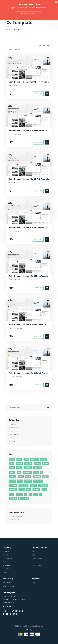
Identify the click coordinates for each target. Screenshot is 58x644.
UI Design (14, 431)
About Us (6, 551)
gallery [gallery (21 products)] (12, 472)
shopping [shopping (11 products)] (36, 490)
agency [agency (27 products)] (12, 459)
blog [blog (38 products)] (26, 459)
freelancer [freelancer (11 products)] (38, 468)
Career (5, 572)
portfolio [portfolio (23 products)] (13, 485)
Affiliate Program (8, 586)
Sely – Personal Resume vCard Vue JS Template (29, 130)
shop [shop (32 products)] (29, 490)
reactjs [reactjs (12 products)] (22, 490)
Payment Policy (37, 558)
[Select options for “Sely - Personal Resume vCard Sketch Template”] (47, 385)
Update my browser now (29, 14)
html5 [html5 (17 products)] (36, 472)
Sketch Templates (15, 377)
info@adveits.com (9, 602)
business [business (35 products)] (44, 459)
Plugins (13, 438)
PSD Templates (14, 231)
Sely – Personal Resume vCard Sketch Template (29, 373)
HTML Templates (14, 182)
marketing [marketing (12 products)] (37, 477)
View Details (38, 94)
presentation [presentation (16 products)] (23, 485)
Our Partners (7, 583)
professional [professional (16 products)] (43, 485)
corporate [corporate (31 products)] (28, 463)
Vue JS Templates (15, 134)
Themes (14, 424)
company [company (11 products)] (19, 463)
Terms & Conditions (9, 555)
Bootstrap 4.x (16, 516)
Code (13, 441)
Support (34, 551)
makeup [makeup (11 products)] (21, 477)
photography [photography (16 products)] (38, 481)
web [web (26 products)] (35, 494)
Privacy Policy (7, 558)
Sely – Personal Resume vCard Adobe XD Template (29, 325)
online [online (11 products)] (20, 481)
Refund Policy (36, 565)
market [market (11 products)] (28, 477)
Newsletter (6, 565)
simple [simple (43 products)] (44, 490)
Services (6, 569)
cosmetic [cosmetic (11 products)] (37, 463)
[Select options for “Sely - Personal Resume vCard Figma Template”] (47, 288)
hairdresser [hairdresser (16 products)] (27, 472)
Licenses (35, 562)
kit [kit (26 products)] (42, 472)
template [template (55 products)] (19, 494)
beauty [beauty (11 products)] (19, 459)
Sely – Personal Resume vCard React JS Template (29, 82)
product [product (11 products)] (33, 485)
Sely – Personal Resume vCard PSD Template (28, 227)
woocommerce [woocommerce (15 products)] (24, 498)
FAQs (33, 555)
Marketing (14, 434)
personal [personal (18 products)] (28, 481)
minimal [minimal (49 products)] (45, 477)
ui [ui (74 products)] (26, 494)
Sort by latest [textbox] (44, 45)
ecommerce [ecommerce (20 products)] (28, 468)
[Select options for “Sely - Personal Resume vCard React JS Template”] (47, 94)
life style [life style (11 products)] (13, 477)
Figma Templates (15, 279)
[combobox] (45, 45)
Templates (15, 427)
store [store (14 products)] (12, 494)
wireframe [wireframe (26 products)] (13, 498)
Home (8, 30)
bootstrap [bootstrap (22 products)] (34, 459)
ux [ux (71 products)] (30, 494)
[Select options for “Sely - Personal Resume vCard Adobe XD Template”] (47, 336)
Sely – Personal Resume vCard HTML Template (29, 179)
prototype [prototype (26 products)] (13, 490)
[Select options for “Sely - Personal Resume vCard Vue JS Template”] (47, 142)
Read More (7, 607)
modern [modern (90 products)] (12, 481)
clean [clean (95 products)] (12, 463)
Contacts (6, 562)
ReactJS (14, 520)
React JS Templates (16, 85)
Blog (33, 583)
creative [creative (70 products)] (46, 463)
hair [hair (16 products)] (19, 472)
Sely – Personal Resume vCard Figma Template (29, 276)
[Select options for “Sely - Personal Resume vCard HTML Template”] (47, 191)
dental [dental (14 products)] (12, 468)
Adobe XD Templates (16, 328)
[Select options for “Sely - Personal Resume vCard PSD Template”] (47, 239)
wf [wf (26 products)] (41, 494)
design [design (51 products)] (19, 468)
